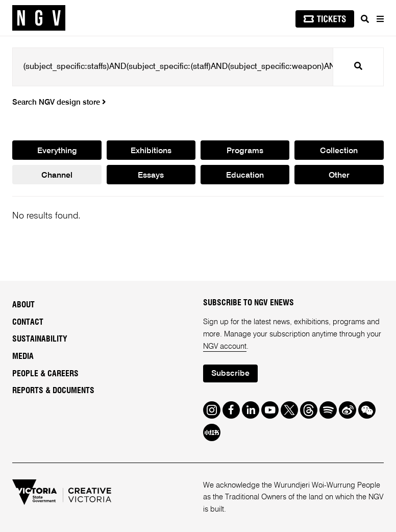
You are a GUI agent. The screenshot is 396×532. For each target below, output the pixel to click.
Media (23, 356)
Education (245, 176)
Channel (57, 176)
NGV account (225, 346)
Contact (28, 322)
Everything (57, 151)
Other (339, 176)
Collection (339, 151)
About (23, 305)
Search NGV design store (59, 103)
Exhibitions (151, 151)
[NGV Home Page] (39, 18)
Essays (151, 176)
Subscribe (230, 374)
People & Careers (45, 374)
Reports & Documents (53, 391)
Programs (245, 151)
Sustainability (40, 339)
